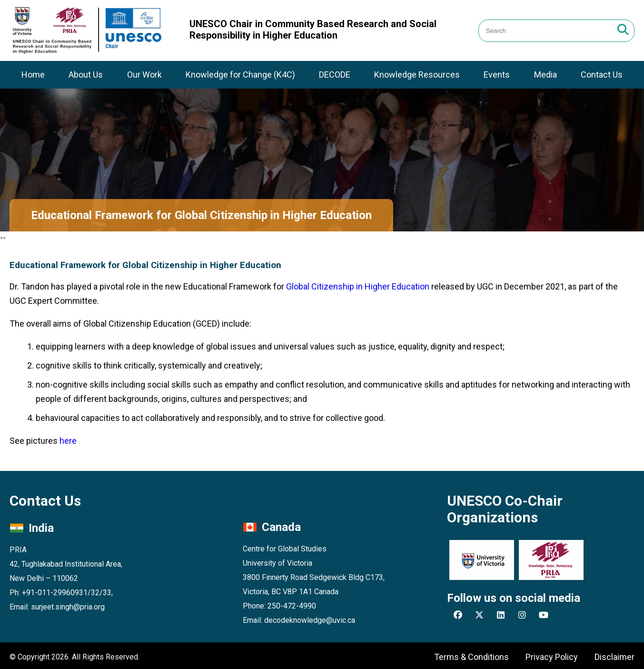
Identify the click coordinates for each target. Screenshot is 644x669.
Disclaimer (614, 657)
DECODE (335, 75)
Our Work (144, 75)
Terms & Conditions (471, 657)
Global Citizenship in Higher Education (358, 286)
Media (545, 75)
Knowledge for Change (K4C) (240, 75)
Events (497, 75)
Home (33, 75)
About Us (86, 75)
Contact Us (602, 75)
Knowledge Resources (417, 75)
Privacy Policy (552, 657)
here (68, 441)
